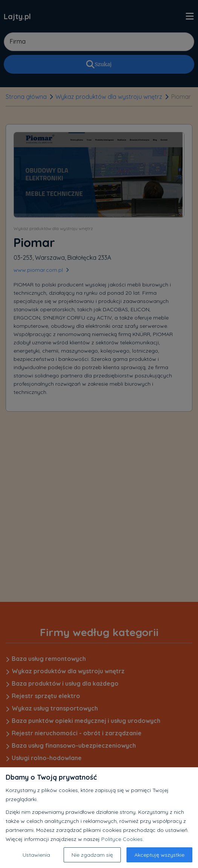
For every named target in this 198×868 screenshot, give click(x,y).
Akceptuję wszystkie (159, 855)
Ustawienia (36, 855)
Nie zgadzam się (92, 855)
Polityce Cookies (122, 839)
